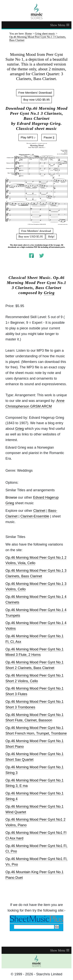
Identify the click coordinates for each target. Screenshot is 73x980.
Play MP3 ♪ (28, 137)
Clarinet (39, 511)
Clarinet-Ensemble (35, 516)
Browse (11, 497)
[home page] (36, 11)
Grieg (49, 293)
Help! (51, 237)
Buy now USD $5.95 (36, 100)
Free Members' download (36, 231)
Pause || (49, 137)
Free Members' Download (35, 93)
